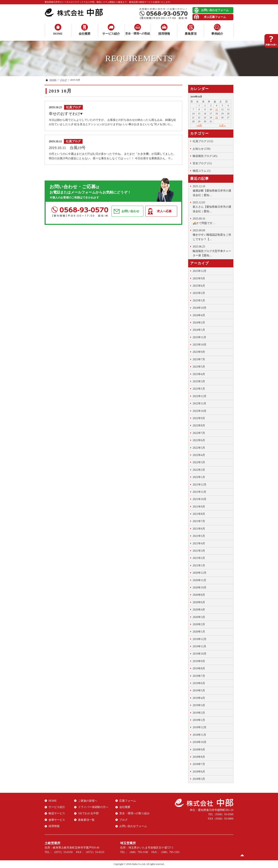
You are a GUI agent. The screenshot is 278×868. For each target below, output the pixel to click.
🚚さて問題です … (212, 220)
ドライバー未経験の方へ (93, 807)
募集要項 (191, 34)
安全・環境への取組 (138, 34)
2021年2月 (199, 558)
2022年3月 (199, 462)
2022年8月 (199, 426)
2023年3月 (199, 381)
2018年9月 (199, 750)
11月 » (222, 125)
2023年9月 (199, 352)
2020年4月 (199, 610)
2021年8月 (199, 514)
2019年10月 (200, 654)
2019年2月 (199, 713)
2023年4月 (199, 374)
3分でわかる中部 (88, 813)
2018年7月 (199, 764)
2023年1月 (199, 389)
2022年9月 (199, 418)
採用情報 (164, 34)
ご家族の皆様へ (88, 801)
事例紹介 (217, 34)
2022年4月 (199, 455)
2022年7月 (199, 433)
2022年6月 (199, 440)
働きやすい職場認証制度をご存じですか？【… (212, 235)
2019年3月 (199, 705)
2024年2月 (199, 323)
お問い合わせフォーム (215, 10)
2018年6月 (199, 772)
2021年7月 (199, 521)
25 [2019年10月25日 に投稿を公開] (217, 118)
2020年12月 (200, 573)
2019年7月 (199, 676)
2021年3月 (199, 551)
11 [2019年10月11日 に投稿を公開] (217, 109)
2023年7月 (199, 359)
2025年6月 (199, 286)
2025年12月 (200, 271)
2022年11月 (199, 403)
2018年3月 (199, 779)
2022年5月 (199, 448)
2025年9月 (199, 278)
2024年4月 (199, 315)
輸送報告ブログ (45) (205, 156)
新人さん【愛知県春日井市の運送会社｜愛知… (212, 207)
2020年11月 (199, 580)
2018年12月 (200, 727)
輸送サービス (57, 813)
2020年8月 (199, 595)
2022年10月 (200, 411)
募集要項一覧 (86, 820)
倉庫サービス (57, 820)
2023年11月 (199, 337)
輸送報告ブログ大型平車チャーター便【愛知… (212, 251)
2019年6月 (199, 683)
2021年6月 (199, 529)
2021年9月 (199, 507)
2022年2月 (199, 470)
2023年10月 (200, 345)
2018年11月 (199, 735)
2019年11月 (199, 646)
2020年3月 (199, 617)
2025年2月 (199, 293)
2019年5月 (199, 691)
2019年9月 (199, 661)
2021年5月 (199, 536)
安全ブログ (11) (202, 163)
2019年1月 (199, 720)
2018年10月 (200, 742)
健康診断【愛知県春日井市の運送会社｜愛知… (212, 190)
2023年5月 (199, 367)
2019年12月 (200, 639)
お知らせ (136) (202, 149)
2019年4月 (199, 698)
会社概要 (85, 34)
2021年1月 (199, 566)
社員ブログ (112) (203, 141)
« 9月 (199, 125)
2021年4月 (199, 543)
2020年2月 (199, 624)
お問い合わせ (130, 211)
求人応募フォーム (215, 17)
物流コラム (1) (202, 171)
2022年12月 (200, 396)
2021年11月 (199, 492)
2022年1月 (199, 477)
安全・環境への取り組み (134, 813)
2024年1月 (199, 330)
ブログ (63, 80)
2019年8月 (199, 668)
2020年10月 (200, 588)
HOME (58, 34)
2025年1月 (199, 301)
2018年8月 (199, 757)
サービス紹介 (111, 34)
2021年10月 (200, 499)
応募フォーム (128, 801)
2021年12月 (200, 485)
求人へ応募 (164, 211)
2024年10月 (200, 308)
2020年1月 (199, 632)
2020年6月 (199, 602)
